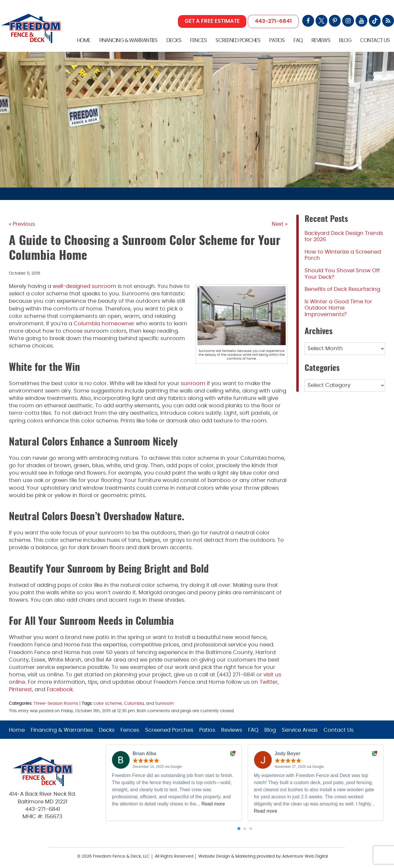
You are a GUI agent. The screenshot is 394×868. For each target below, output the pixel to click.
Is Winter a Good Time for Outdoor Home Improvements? (338, 308)
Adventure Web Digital (305, 856)
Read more (213, 804)
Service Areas (300, 730)
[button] (239, 829)
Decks (174, 41)
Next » (280, 224)
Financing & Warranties (128, 41)
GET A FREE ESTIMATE (212, 21)
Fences (198, 41)
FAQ (298, 41)
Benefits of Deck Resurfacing (342, 289)
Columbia (134, 703)
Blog (345, 41)
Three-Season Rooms (56, 703)
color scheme (108, 703)
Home (84, 41)
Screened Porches (238, 41)
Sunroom (164, 703)
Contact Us (375, 41)
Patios (277, 41)
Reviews (321, 41)
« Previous (22, 224)
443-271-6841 (273, 21)
